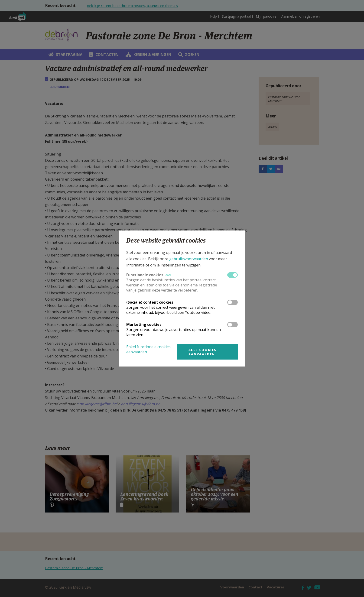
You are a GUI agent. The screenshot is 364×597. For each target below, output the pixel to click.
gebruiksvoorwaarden (189, 259)
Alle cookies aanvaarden (203, 352)
